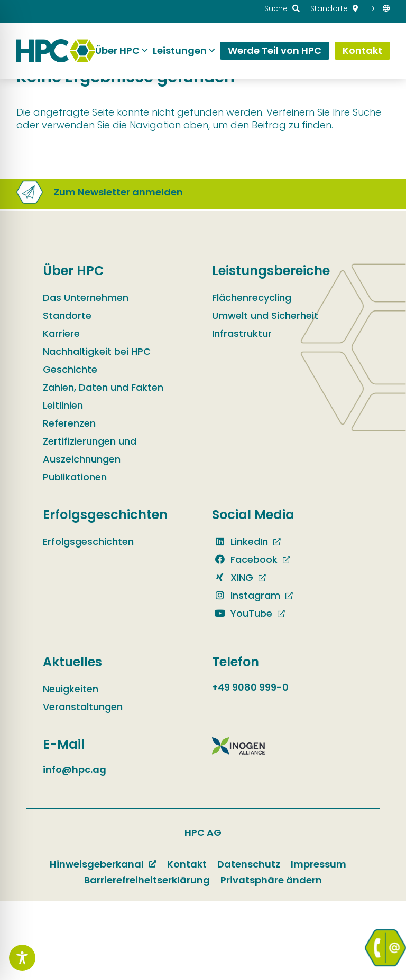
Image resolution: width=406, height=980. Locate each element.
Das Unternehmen (86, 298)
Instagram (246, 595)
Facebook (245, 559)
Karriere (61, 333)
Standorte (67, 315)
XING (233, 577)
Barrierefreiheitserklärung (147, 880)
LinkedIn (240, 541)
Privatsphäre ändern (271, 880)
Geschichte (70, 369)
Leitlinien (63, 405)
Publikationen (75, 477)
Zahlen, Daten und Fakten (103, 387)
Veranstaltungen (83, 707)
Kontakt (187, 864)
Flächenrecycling (252, 298)
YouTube (242, 613)
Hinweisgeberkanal (97, 864)
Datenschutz (249, 864)
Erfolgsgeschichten (88, 541)
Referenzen (69, 423)
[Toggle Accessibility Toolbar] (22, 958)
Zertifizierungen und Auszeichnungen (90, 450)
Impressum (319, 864)
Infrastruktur (242, 333)
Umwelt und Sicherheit (265, 315)
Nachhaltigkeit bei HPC (97, 351)
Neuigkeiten (71, 689)
